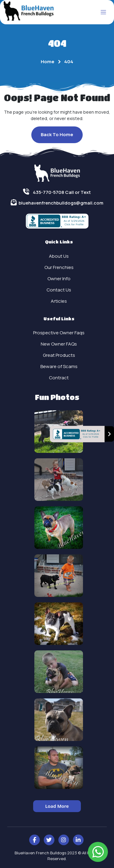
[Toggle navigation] (104, 12)
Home (48, 62)
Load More (57, 806)
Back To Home (57, 134)
